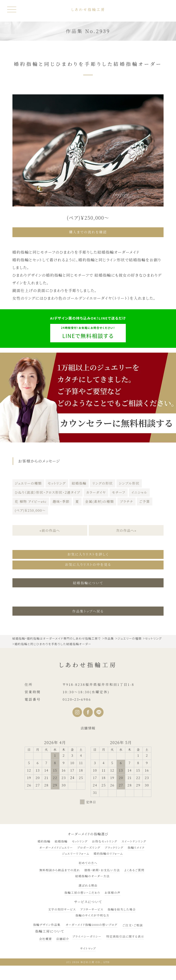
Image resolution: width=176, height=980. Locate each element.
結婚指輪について (88, 581)
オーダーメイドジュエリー (56, 846)
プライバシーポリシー (87, 935)
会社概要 (46, 937)
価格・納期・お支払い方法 (102, 869)
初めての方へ (88, 862)
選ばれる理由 (88, 884)
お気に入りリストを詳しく (88, 554)
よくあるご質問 (134, 869)
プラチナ (126, 501)
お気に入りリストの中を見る (88, 563)
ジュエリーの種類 (28, 483)
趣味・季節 (61, 501)
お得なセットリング (104, 840)
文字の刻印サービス (62, 908)
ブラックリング (114, 846)
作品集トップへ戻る (88, 610)
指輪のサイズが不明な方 (93, 914)
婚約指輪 (44, 840)
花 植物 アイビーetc (31, 501)
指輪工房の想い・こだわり (82, 891)
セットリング (57, 483)
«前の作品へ (50, 530)
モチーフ (119, 492)
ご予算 (145, 501)
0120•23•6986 (77, 698)
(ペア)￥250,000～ (30, 510)
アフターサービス (92, 908)
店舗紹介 (63, 937)
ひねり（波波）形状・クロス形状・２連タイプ (48, 492)
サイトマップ (88, 947)
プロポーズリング (89, 846)
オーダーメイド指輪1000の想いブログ (91, 923)
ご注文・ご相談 (133, 924)
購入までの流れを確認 (88, 232)
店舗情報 (88, 727)
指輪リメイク (136, 846)
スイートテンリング (134, 840)
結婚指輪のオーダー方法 (93, 875)
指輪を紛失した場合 (122, 908)
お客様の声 (113, 891)
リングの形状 (102, 483)
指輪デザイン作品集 (47, 923)
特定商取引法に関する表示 (125, 935)
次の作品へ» (126, 530)
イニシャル (139, 492)
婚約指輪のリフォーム (108, 852)
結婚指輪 (79, 483)
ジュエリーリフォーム (76, 852)
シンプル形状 (129, 483)
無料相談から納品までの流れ (60, 869)
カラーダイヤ (96, 492)
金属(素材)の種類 (99, 501)
